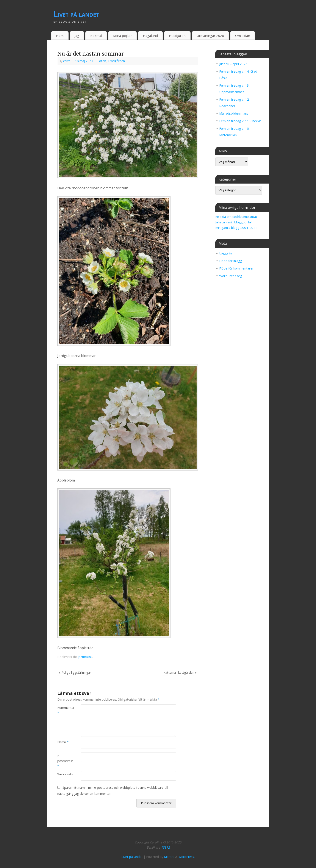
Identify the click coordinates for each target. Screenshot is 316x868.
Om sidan (243, 36)
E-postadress (63, 761)
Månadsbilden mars (234, 113)
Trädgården (116, 61)
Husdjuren (177, 36)
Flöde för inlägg (231, 261)
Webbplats (63, 774)
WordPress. (187, 857)
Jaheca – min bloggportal (233, 222)
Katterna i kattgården (180, 672)
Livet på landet (76, 14)
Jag (77, 36)
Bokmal (96, 36)
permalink (85, 657)
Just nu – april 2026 (233, 64)
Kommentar (63, 710)
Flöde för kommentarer (236, 268)
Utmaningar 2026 (210, 36)
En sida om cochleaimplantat (236, 217)
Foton (102, 61)
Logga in (225, 253)
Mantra (169, 857)
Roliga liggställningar (75, 672)
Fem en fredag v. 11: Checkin (240, 121)
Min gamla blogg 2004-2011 (236, 228)
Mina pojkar (123, 36)
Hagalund (150, 36)
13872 (165, 847)
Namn (63, 742)
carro (67, 61)
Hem (60, 36)
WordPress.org (231, 276)
